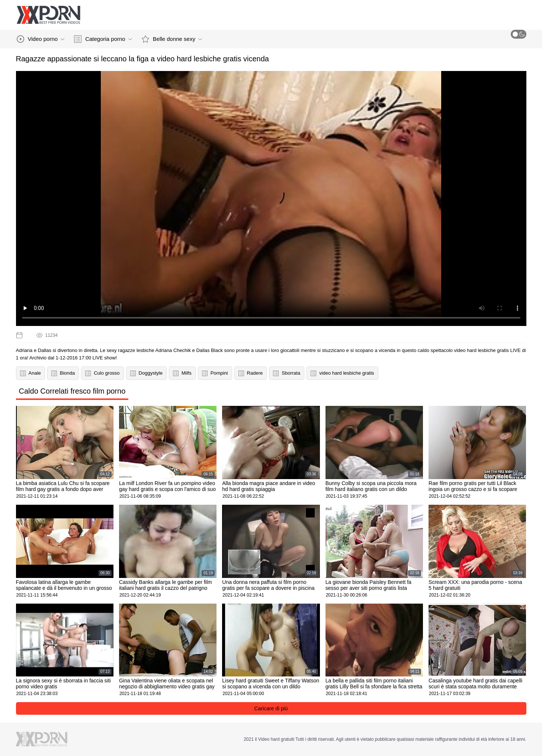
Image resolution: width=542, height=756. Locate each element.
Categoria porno (103, 39)
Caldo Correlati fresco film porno (72, 391)
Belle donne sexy (172, 39)
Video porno (41, 39)
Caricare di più (271, 708)
